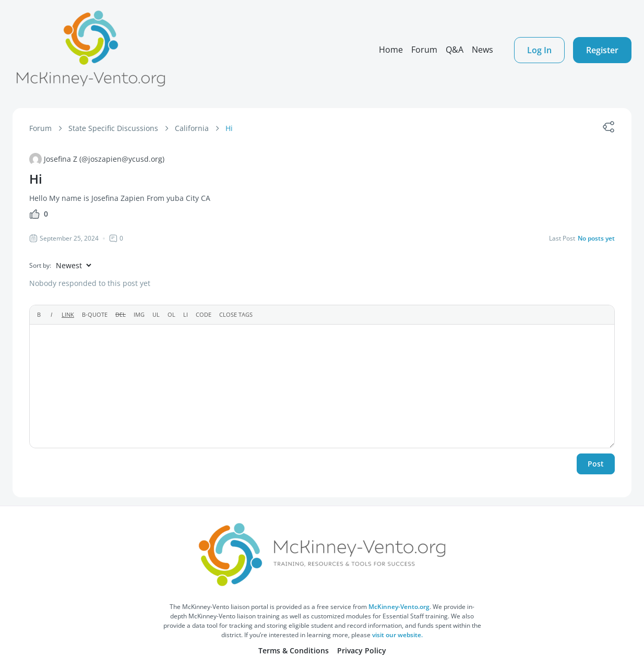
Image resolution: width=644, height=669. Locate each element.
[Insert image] (139, 315)
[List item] (186, 315)
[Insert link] (68, 315)
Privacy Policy (362, 650)
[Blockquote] (95, 315)
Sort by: (40, 265)
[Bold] (39, 315)
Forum (424, 50)
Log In (539, 50)
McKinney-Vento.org (399, 607)
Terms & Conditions (294, 650)
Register (602, 50)
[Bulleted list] (156, 315)
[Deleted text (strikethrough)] (121, 315)
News (482, 50)
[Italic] (51, 315)
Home (391, 50)
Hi (229, 128)
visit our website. (397, 635)
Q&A (455, 50)
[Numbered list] (171, 315)
